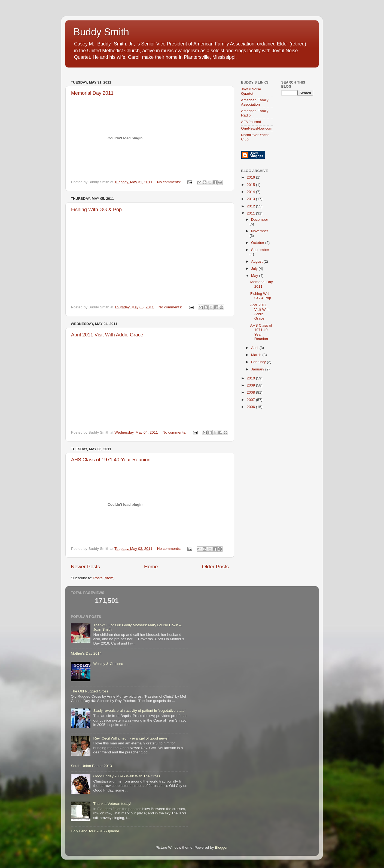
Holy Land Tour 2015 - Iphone (95, 831)
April (255, 348)
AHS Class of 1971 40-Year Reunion (111, 460)
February (259, 362)
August (257, 261)
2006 (251, 407)
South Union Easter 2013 (91, 766)
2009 (251, 385)
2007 (251, 400)
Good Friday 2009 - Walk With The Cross (127, 776)
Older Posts (215, 567)
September (260, 250)
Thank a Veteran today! (112, 804)
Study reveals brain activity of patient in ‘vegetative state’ (139, 711)
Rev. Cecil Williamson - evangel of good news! (131, 738)
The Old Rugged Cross (90, 691)
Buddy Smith (101, 32)
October (258, 243)
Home (151, 567)
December (260, 220)
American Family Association (255, 102)
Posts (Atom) (104, 578)
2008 (251, 392)
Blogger (221, 847)
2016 (251, 177)
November (260, 231)
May (255, 276)
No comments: (170, 182)
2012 (251, 206)
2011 (251, 213)
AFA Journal (251, 122)
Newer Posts (85, 567)
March (257, 355)
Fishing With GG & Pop (96, 210)
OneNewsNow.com (257, 128)
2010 (251, 378)
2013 (251, 199)
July (255, 269)
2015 (251, 185)
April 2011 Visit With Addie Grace (107, 335)
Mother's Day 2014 (86, 653)
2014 (251, 192)
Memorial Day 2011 (92, 93)
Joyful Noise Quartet (251, 91)
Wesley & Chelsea (108, 664)
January (258, 369)
